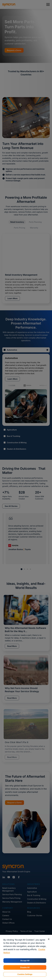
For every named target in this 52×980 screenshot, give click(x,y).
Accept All (25, 961)
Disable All (25, 967)
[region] (26, 957)
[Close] (49, 939)
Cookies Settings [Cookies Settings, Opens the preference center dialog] (25, 974)
